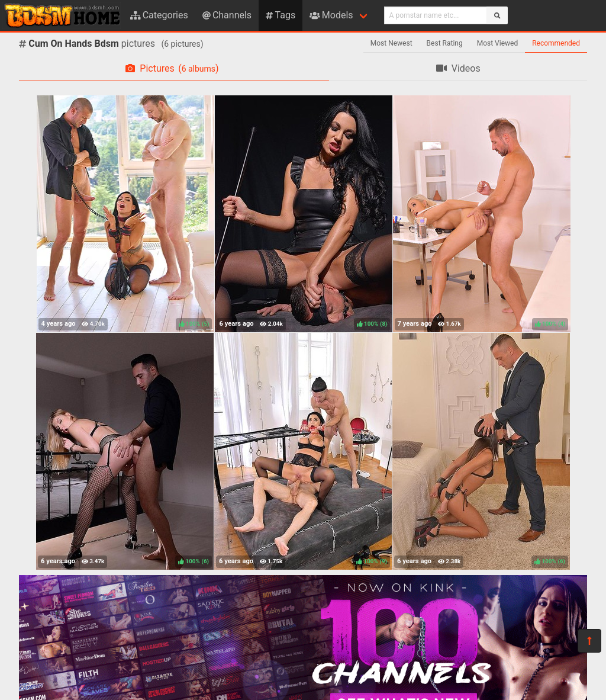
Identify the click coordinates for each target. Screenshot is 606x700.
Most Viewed (498, 43)
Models (331, 15)
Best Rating (445, 43)
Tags (281, 15)
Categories (159, 15)
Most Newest (391, 43)
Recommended (556, 43)
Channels (227, 15)
